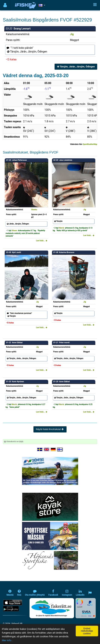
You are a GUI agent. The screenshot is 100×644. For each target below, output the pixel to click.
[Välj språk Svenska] (40, 450)
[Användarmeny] (5, 5)
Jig (72, 34)
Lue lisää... (41, 241)
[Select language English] (47, 450)
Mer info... (8, 640)
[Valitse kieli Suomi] (60, 450)
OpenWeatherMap (90, 144)
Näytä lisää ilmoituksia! (50, 429)
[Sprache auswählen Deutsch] (53, 450)
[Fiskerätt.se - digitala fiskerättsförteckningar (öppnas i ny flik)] (52, 608)
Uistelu (34, 210)
